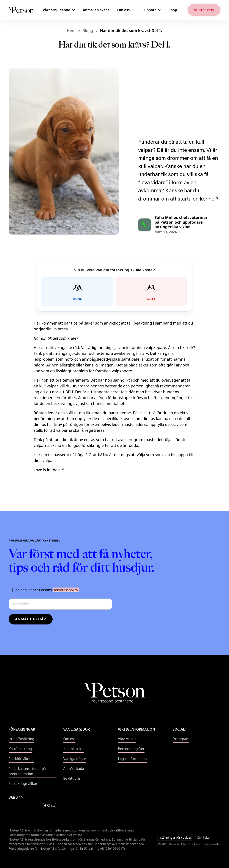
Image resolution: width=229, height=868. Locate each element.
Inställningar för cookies (175, 837)
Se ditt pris (72, 778)
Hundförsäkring (21, 739)
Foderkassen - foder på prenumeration (27, 771)
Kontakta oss (74, 749)
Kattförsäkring (20, 749)
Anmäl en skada (96, 10)
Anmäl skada (74, 769)
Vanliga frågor (75, 759)
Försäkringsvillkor (23, 784)
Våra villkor (127, 739)
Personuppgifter (131, 749)
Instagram (181, 739)
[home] (21, 10)
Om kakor (204, 837)
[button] (60, 10)
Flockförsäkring (21, 759)
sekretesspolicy (66, 590)
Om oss (70, 739)
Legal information (132, 759)
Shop (173, 10)
